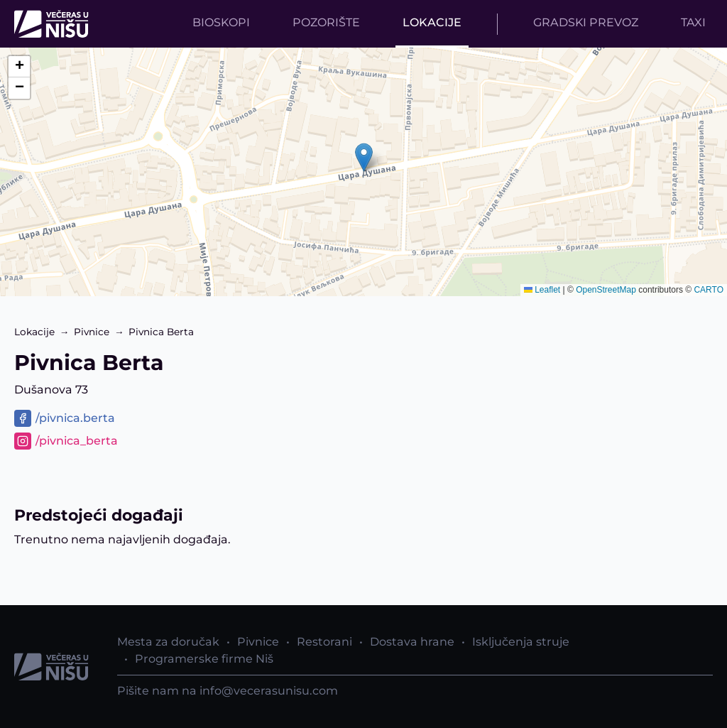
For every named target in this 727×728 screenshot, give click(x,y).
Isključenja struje (521, 642)
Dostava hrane (412, 642)
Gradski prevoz (586, 22)
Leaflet (542, 290)
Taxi (693, 22)
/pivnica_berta (77, 441)
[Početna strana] (55, 24)
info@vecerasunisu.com (269, 691)
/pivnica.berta (75, 418)
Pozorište (326, 22)
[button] (364, 157)
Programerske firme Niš (204, 659)
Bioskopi (221, 22)
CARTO (709, 290)
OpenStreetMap (606, 290)
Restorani (324, 642)
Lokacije (432, 22)
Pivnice (92, 332)
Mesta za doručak (168, 642)
